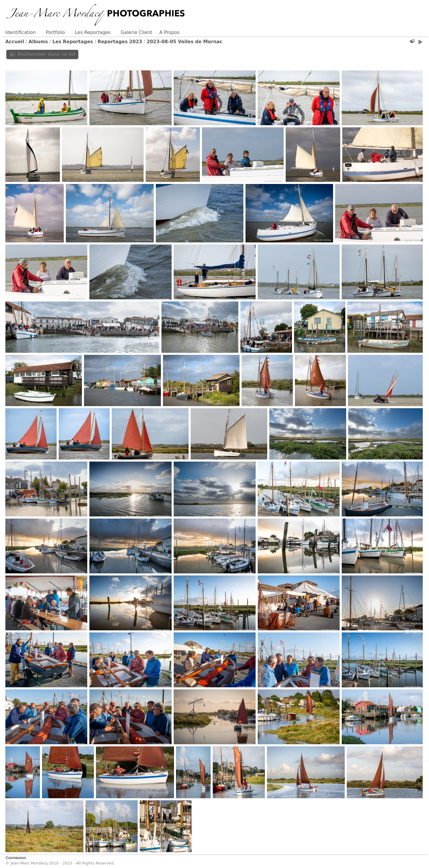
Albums (38, 42)
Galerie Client (136, 33)
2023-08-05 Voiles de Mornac (184, 42)
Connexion (16, 858)
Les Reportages (93, 33)
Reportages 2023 (120, 42)
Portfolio (55, 33)
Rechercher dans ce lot (46, 54)
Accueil (15, 42)
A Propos (170, 33)
